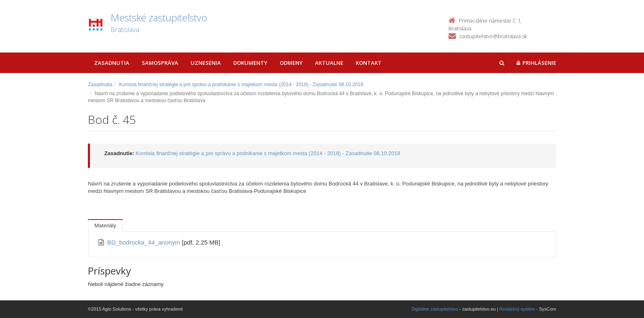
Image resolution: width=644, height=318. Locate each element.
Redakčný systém (517, 309)
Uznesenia (206, 63)
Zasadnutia (112, 63)
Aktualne (329, 63)
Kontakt (369, 63)
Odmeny (291, 63)
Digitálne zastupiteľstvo (435, 309)
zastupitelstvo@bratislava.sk (493, 36)
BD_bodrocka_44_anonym (145, 242)
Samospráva (160, 63)
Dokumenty (250, 63)
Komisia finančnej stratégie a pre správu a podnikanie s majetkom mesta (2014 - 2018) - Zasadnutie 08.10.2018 (241, 85)
